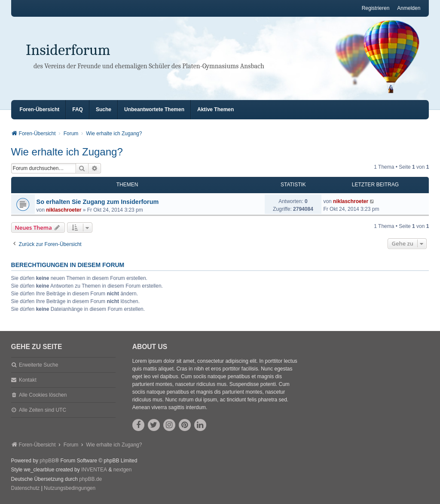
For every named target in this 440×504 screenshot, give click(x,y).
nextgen (123, 470)
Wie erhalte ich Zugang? (67, 152)
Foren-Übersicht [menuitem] (40, 109)
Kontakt (28, 380)
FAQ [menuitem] (78, 109)
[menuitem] (26, 489)
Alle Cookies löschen (43, 395)
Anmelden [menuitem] (409, 8)
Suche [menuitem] (104, 109)
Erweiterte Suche (38, 365)
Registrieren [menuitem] (376, 8)
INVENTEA (94, 470)
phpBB (47, 461)
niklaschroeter (64, 210)
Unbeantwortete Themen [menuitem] (154, 109)
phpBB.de (90, 479)
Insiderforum (68, 50)
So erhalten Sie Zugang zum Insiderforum (98, 202)
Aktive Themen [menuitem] (215, 109)
